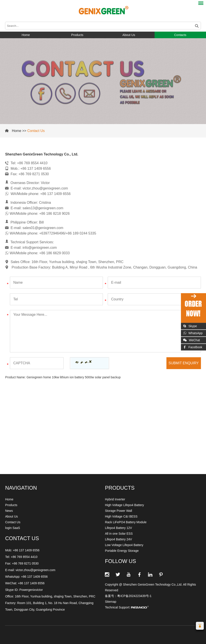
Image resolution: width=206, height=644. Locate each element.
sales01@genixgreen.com (43, 228)
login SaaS (13, 528)
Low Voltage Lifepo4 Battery (124, 545)
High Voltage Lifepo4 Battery (124, 505)
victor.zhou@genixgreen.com (45, 188)
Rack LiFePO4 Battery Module (126, 522)
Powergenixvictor (31, 590)
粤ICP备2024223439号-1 (134, 596)
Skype (190, 326)
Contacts (180, 35)
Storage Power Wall (118, 511)
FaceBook (193, 347)
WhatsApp (193, 333)
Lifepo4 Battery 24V (118, 539)
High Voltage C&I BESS (121, 516)
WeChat (191, 340)
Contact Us (36, 131)
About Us (129, 35)
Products (77, 35)
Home (26, 35)
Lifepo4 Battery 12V (118, 528)
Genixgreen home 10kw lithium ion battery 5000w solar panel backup (74, 377)
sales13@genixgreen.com (43, 208)
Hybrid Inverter (115, 499)
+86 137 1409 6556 (34, 577)
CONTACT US (22, 538)
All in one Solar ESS (119, 534)
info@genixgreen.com (40, 248)
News (9, 511)
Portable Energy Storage (122, 551)
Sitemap (110, 602)
